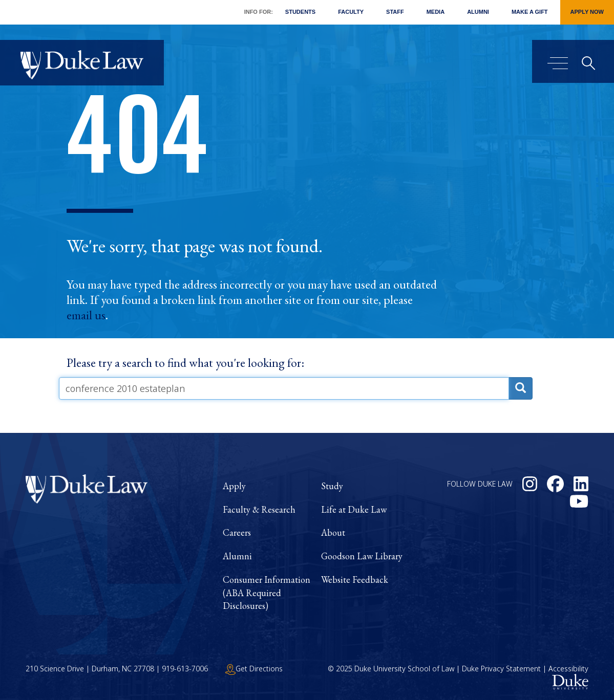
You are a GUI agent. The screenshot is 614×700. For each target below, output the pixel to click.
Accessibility (568, 669)
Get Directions (254, 669)
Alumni (478, 12)
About (333, 532)
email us (86, 315)
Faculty (351, 12)
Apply (234, 486)
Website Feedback (355, 579)
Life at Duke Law (354, 509)
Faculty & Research (259, 509)
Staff (395, 12)
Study (332, 486)
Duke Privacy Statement (501, 669)
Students (300, 12)
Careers (237, 532)
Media (436, 12)
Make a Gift (530, 12)
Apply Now (587, 12)
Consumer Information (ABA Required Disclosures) (267, 593)
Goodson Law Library (362, 556)
